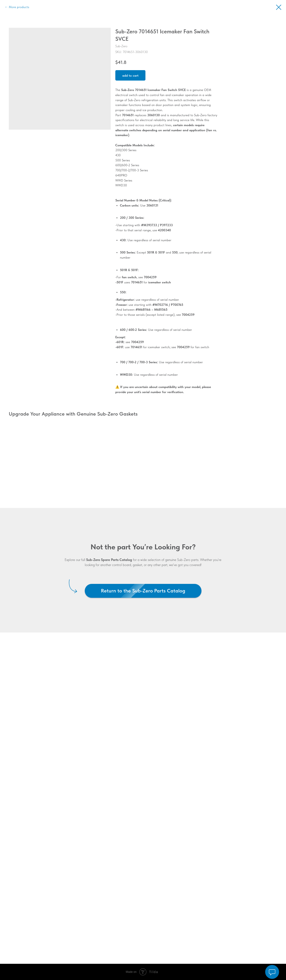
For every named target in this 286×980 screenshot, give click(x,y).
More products (19, 7)
